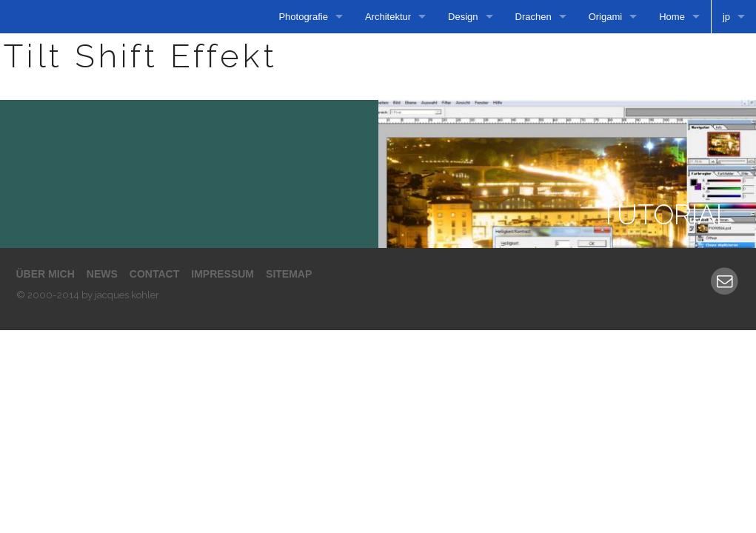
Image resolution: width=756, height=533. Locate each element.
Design (463, 17)
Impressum (223, 274)
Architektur (388, 17)
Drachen (533, 17)
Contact (154, 274)
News (102, 274)
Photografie (303, 17)
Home (672, 17)
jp (726, 17)
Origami (606, 17)
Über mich (46, 274)
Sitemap (289, 274)
